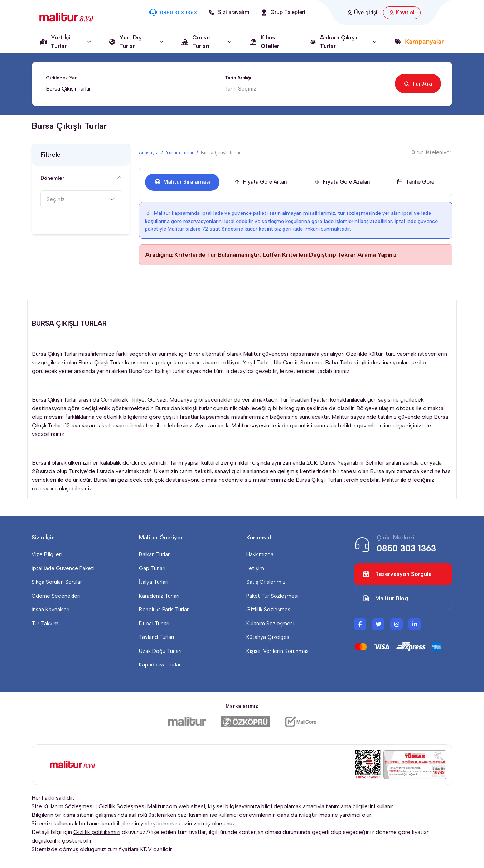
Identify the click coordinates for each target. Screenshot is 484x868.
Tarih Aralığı (238, 78)
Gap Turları (152, 568)
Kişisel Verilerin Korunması (278, 651)
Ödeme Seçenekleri (56, 596)
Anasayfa (149, 153)
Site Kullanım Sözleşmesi (63, 806)
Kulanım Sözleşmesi (270, 624)
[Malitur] (187, 722)
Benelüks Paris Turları (164, 610)
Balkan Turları (155, 554)
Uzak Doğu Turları (160, 651)
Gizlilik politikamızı (97, 832)
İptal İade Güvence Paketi (63, 568)
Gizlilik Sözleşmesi (269, 610)
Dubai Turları (154, 624)
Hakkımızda (260, 554)
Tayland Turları (156, 637)
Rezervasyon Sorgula (397, 574)
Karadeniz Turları (159, 596)
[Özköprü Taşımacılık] (246, 722)
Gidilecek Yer (61, 78)
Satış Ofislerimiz (266, 582)
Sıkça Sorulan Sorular (57, 582)
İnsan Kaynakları (50, 610)
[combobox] (81, 199)
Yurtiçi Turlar (180, 153)
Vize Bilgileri (47, 554)
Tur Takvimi (46, 624)
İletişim (255, 568)
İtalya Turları (154, 582)
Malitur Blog (385, 598)
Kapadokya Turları (160, 665)
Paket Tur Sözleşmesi (272, 596)
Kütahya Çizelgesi (268, 637)
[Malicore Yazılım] (301, 722)
